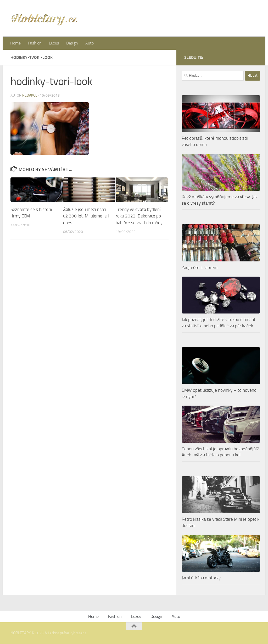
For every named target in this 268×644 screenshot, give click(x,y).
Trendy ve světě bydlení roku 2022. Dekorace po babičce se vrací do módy (139, 216)
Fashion (35, 43)
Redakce (30, 95)
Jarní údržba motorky (201, 578)
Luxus (54, 43)
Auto (90, 43)
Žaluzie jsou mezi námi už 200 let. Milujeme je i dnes (86, 216)
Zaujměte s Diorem (200, 267)
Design (72, 43)
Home (15, 43)
